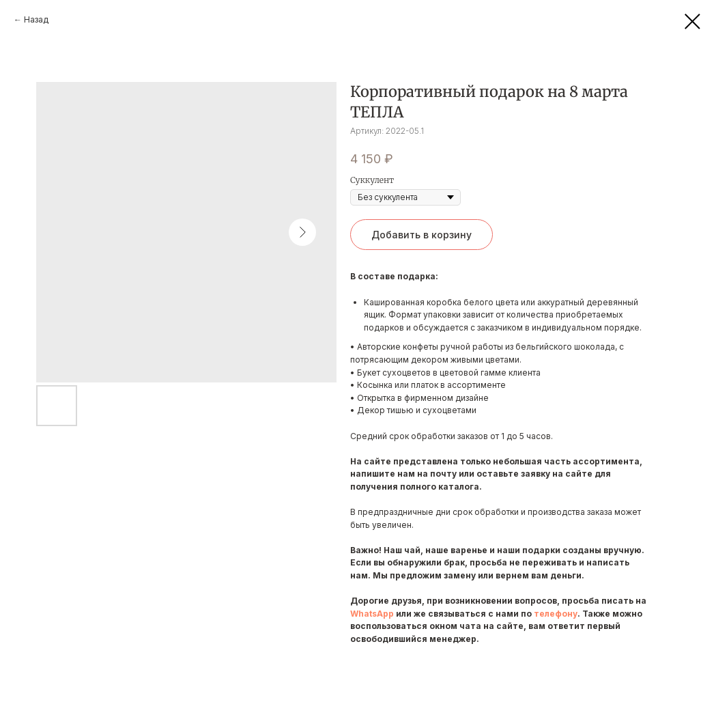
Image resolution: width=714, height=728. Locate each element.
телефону (556, 614)
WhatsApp (372, 614)
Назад (36, 19)
